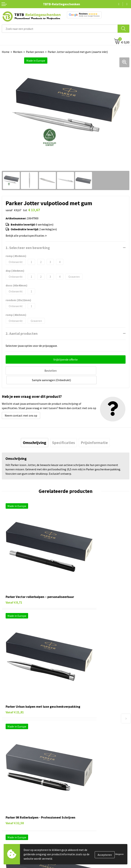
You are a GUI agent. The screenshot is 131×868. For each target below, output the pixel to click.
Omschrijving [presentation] (35, 432)
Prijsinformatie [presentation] (94, 432)
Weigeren (119, 854)
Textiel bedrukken (13, 796)
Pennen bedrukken (13, 768)
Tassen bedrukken (13, 774)
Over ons (73, 768)
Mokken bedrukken (14, 790)
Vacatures (73, 774)
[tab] (35, 432)
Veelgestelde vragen (80, 711)
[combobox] (60, 29)
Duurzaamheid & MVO (81, 750)
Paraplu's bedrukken (14, 801)
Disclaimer (74, 796)
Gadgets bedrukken (14, 785)
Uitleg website (76, 722)
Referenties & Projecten (82, 785)
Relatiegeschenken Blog (83, 779)
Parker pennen (35, 52)
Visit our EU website (80, 807)
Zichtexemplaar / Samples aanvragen (90, 744)
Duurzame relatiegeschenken (20, 779)
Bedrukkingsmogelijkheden (84, 728)
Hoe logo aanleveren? (81, 739)
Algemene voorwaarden (82, 801)
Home (6, 52)
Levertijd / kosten (78, 717)
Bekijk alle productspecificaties (26, 236)
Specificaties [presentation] (64, 432)
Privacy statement (79, 790)
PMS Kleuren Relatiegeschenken (87, 733)
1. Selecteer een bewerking (28, 248)
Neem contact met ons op (21, 405)
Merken (18, 52)
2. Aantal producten (22, 333)
